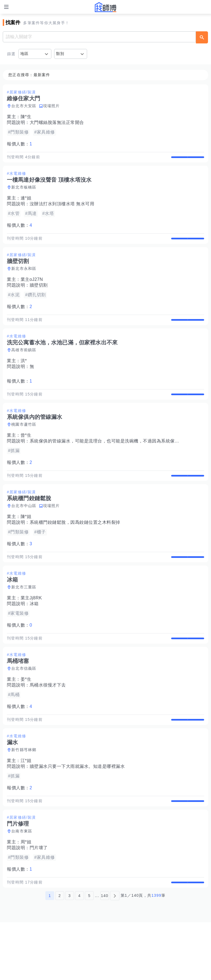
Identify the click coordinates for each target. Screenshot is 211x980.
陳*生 (26, 117)
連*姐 (26, 204)
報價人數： (20, 144)
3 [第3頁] (70, 953)
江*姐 (26, 807)
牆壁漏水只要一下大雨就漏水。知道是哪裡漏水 (77, 812)
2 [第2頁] (60, 953)
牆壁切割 (39, 297)
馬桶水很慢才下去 (48, 725)
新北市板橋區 (24, 193)
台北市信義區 (24, 709)
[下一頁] (115, 953)
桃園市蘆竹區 (24, 447)
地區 (25, 54)
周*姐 (26, 894)
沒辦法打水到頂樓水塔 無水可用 (62, 210)
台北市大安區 (24, 106)
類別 (60, 54)
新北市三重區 (24, 622)
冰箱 (34, 638)
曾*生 (26, 458)
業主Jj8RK (31, 632)
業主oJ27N (32, 291)
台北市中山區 (24, 535)
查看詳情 (188, 160)
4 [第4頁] (80, 953)
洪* (24, 378)
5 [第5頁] (89, 953)
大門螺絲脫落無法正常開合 (57, 122)
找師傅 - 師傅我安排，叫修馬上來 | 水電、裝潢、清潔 (105, 7)
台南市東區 (22, 883)
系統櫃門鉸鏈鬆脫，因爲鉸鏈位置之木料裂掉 (75, 551)
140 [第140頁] (105, 953)
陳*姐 (26, 545)
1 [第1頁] (50, 953)
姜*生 (26, 720)
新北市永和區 (24, 280)
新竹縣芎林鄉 (24, 796)
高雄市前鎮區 (24, 367)
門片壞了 (39, 900)
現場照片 (52, 106)
